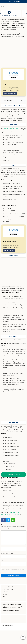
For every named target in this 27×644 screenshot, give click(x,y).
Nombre (4, 546)
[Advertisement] (13, 53)
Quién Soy (5, 597)
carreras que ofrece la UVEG (12, 128)
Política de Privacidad (8, 587)
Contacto (5, 594)
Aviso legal (5, 592)
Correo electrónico (7, 553)
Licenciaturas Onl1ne (13, 1)
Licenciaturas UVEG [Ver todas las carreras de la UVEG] (9, 250)
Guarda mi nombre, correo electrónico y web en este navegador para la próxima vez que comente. (13, 570)
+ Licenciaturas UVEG (14, 474)
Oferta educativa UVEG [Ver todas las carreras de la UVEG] (10, 94)
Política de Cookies (8, 589)
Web (2, 561)
